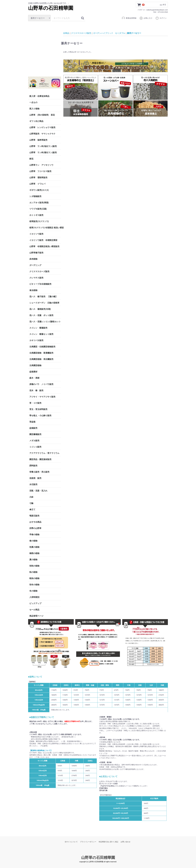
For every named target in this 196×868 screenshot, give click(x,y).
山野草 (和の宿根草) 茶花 (42, 115)
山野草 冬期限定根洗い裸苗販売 (44, 246)
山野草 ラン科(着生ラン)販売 (43, 152)
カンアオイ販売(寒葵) (39, 203)
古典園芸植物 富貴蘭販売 (41, 353)
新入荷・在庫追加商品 (39, 96)
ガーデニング (36, 265)
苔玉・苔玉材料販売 (38, 409)
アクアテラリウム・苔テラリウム (44, 453)
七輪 (31, 503)
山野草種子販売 (36, 253)
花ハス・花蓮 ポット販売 (41, 315)
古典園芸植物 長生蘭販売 (41, 359)
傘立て (32, 509)
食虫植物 (33, 290)
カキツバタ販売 (36, 340)
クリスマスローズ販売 (39, 271)
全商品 (66, 33)
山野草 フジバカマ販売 (40, 171)
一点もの (33, 102)
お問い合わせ (125, 842)
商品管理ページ (36, 616)
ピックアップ (35, 603)
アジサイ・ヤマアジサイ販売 (42, 397)
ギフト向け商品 (36, 121)
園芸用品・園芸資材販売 (40, 459)
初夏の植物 (34, 547)
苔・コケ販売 (35, 403)
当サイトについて (71, 842)
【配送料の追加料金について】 (41, 750)
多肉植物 (33, 259)
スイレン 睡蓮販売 (38, 328)
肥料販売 (33, 466)
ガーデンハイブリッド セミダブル (109, 33)
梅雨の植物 (34, 553)
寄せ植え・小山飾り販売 (40, 416)
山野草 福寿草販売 (38, 140)
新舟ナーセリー (134, 33)
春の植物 (33, 541)
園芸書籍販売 (35, 434)
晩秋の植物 (34, 578)
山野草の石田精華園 (51, 8)
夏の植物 (33, 560)
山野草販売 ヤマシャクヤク (42, 134)
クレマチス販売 (36, 278)
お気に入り (146, 18)
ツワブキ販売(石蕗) (38, 209)
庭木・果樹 (34, 378)
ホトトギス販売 (36, 215)
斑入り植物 (34, 109)
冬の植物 (33, 591)
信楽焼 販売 (35, 478)
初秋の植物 (34, 566)
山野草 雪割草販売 (38, 178)
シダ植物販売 (35, 196)
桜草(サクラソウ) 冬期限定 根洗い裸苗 (45, 228)
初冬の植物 (34, 585)
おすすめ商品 (35, 522)
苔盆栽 (32, 422)
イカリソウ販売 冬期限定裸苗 (43, 240)
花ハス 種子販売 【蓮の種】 (43, 297)
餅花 (31, 159)
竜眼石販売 (34, 516)
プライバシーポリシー (88, 842)
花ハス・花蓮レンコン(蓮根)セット (45, 322)
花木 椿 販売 (36, 390)
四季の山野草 (35, 528)
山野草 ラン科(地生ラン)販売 (43, 146)
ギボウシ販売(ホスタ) (39, 190)
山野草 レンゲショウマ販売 (42, 127)
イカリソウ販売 (36, 234)
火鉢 (31, 497)
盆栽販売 (33, 428)
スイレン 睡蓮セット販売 (41, 334)
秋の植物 (33, 572)
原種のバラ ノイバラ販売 (41, 384)
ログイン (161, 18)
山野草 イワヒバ (37, 184)
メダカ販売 (34, 441)
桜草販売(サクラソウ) (39, 221)
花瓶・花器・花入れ (38, 491)
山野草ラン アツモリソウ (41, 165)
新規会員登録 (129, 18)
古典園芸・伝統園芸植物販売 (42, 347)
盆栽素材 (33, 372)
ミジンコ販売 (35, 447)
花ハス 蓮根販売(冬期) (40, 309)
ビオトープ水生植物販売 (40, 284)
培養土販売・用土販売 (39, 472)
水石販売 (33, 484)
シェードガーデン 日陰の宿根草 (44, 303)
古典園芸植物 (35, 365)
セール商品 (34, 610)
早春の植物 (34, 535)
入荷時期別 (34, 597)
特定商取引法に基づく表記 (108, 842)
